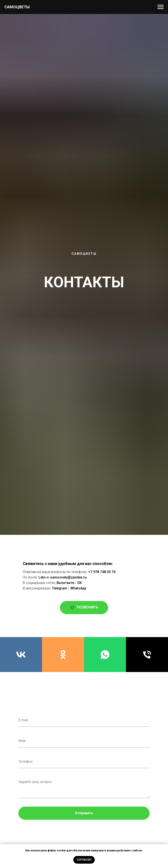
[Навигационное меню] (161, 7)
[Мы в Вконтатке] (21, 655)
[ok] (63, 655)
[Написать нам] (105, 655)
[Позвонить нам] (147, 655)
